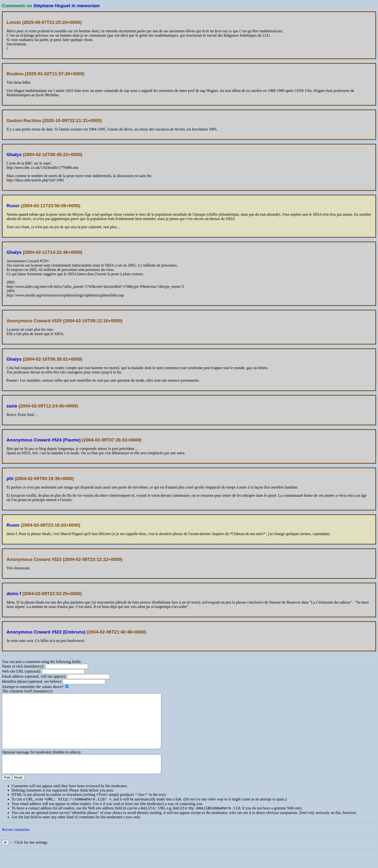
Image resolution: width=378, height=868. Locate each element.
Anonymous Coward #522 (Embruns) (46, 632)
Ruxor (13, 206)
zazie (12, 406)
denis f (14, 594)
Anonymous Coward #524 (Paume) (44, 440)
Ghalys (14, 155)
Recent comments (16, 846)
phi (10, 479)
